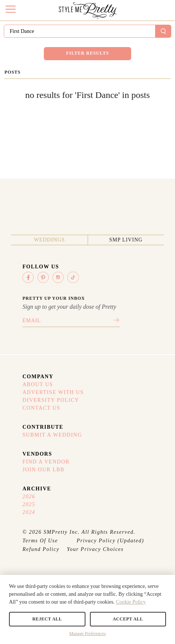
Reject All (47, 619)
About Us (38, 384)
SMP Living (126, 240)
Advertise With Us (53, 392)
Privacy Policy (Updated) (111, 541)
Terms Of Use (40, 541)
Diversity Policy (51, 400)
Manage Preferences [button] (88, 634)
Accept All (128, 619)
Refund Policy (41, 549)
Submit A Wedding (52, 435)
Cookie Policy (131, 602)
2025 (29, 504)
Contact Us (41, 408)
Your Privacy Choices (95, 549)
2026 (29, 497)
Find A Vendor (46, 462)
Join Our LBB (43, 470)
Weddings (49, 240)
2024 (29, 512)
